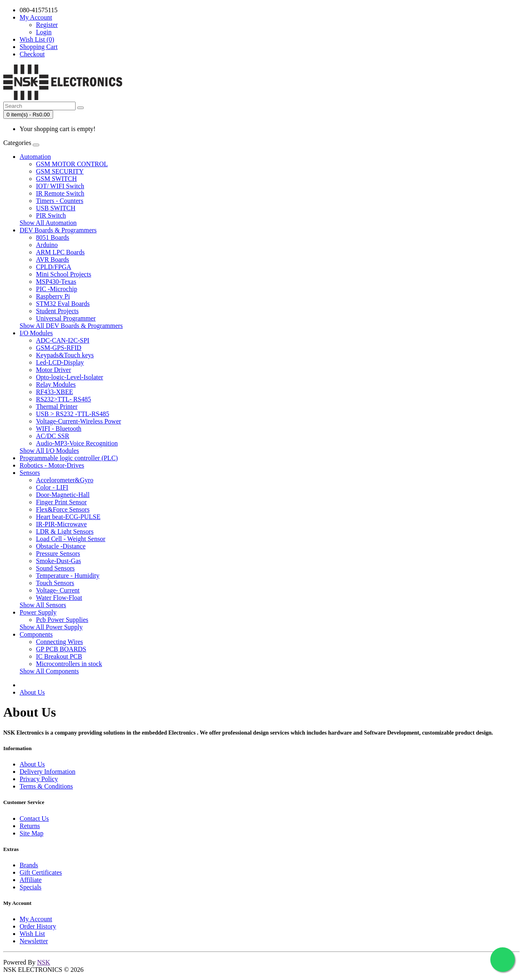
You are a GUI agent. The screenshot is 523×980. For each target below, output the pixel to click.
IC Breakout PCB (59, 656)
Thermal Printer (57, 406)
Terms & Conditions (46, 786)
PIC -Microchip (57, 289)
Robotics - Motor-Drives (52, 465)
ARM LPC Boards (60, 252)
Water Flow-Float (59, 598)
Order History (38, 926)
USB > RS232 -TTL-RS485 (73, 414)
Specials (30, 887)
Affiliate (31, 880)
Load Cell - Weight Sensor (71, 539)
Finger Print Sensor (61, 502)
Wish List (32, 934)
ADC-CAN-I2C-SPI (63, 340)
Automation (35, 157)
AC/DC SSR (53, 436)
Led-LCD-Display (60, 362)
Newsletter (34, 941)
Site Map (31, 833)
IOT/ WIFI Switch (60, 186)
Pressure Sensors (58, 553)
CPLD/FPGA (54, 267)
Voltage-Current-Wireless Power (78, 421)
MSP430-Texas (56, 282)
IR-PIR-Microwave (61, 524)
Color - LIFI (52, 487)
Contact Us (34, 819)
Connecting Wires (59, 642)
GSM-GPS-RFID (59, 348)
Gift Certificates (41, 872)
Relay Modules (56, 384)
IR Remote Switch (60, 193)
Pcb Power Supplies (62, 620)
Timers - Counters (60, 201)
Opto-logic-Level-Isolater (69, 377)
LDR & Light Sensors (65, 531)
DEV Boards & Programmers (58, 230)
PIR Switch (51, 215)
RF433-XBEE (55, 392)
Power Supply (38, 612)
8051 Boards (53, 237)
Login (44, 32)
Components (36, 634)
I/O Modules (36, 333)
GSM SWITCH (56, 179)
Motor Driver (54, 370)
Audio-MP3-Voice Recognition (77, 443)
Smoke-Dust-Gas (58, 561)
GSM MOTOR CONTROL (72, 164)
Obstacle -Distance (61, 546)
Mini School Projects (64, 274)
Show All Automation (48, 223)
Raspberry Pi (53, 296)
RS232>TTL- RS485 (64, 399)
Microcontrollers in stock (69, 664)
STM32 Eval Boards (63, 304)
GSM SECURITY (60, 171)
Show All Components (49, 671)
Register (47, 25)
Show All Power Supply (51, 627)
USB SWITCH (56, 208)
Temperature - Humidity (68, 576)
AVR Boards (53, 259)
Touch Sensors (55, 583)
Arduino (47, 245)
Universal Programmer (66, 318)
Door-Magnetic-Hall (63, 495)
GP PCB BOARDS (61, 649)
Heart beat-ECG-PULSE (68, 517)
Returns (30, 826)
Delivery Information (47, 772)
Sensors (30, 473)
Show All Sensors (43, 605)
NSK (44, 962)
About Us (32, 692)
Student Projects (57, 311)
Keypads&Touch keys (65, 355)
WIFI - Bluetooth (59, 429)
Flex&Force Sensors (63, 509)
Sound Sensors (55, 568)
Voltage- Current (58, 590)
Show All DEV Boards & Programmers (71, 326)
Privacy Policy (39, 779)
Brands (29, 865)
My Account (36, 919)
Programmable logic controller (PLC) (69, 458)
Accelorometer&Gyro (65, 480)
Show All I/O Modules (49, 451)
